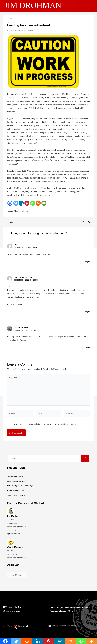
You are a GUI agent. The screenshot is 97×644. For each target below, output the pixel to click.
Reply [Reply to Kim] (87, 261)
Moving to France (21, 211)
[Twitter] (16, 203)
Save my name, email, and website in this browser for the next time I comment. (45, 424)
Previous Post (10, 222)
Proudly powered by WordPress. (65, 626)
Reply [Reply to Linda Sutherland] (87, 311)
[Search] (85, 459)
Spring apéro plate (15, 476)
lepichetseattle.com (14, 534)
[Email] (44, 203)
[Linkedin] (21, 203)
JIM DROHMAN (35, 5)
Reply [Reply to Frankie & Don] (87, 347)
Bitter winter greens (16, 490)
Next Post (88, 222)
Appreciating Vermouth (17, 481)
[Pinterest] (27, 203)
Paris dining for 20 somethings (20, 486)
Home (52, 607)
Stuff (11, 21)
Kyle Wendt (23, 626)
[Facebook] (10, 203)
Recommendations (58, 611)
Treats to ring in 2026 (16, 495)
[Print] (38, 203)
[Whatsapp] (33, 203)
